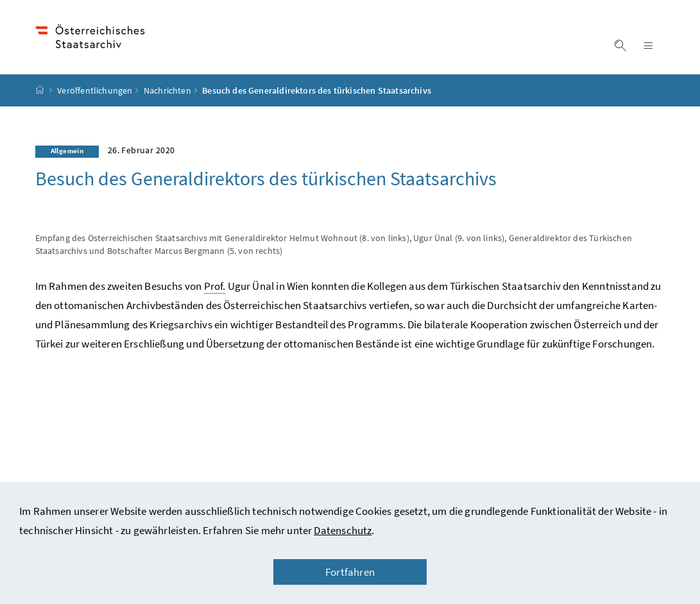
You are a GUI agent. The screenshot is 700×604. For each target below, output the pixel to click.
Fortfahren (350, 572)
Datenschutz (343, 530)
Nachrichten (167, 90)
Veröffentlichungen (95, 90)
